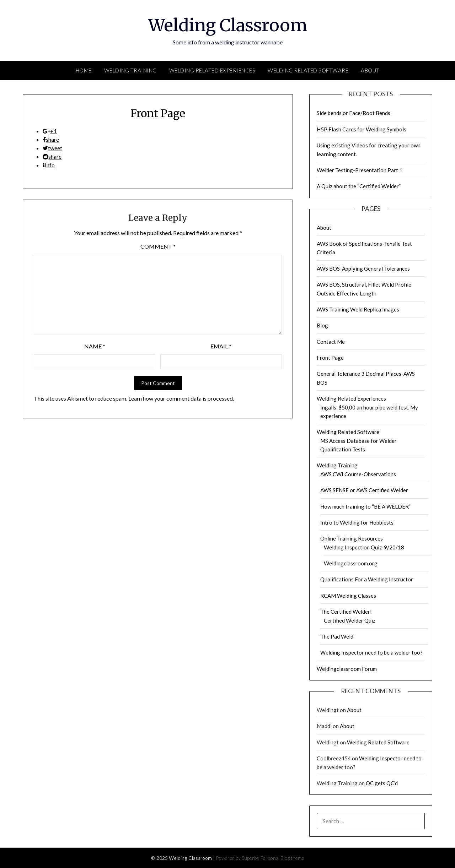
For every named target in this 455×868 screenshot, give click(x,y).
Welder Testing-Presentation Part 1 (360, 170)
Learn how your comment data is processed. (181, 398)
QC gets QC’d (382, 783)
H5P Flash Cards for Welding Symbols (362, 129)
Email (221, 346)
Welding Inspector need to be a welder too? (371, 652)
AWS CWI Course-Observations (358, 474)
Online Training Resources (352, 538)
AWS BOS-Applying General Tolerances (363, 268)
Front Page (330, 358)
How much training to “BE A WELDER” (365, 506)
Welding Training (130, 70)
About (370, 70)
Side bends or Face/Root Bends (354, 113)
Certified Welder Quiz (350, 620)
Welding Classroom (228, 25)
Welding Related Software (308, 70)
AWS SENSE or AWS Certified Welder (364, 490)
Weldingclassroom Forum (347, 669)
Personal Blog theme (282, 858)
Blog (322, 325)
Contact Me (331, 342)
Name (95, 346)
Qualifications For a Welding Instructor (367, 579)
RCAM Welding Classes (348, 596)
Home (84, 70)
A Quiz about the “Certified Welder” (359, 186)
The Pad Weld (337, 636)
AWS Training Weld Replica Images (358, 309)
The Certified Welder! (346, 612)
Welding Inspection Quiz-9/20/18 (364, 547)
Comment (158, 246)
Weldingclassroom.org (351, 563)
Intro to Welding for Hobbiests (357, 522)
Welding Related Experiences (212, 70)
